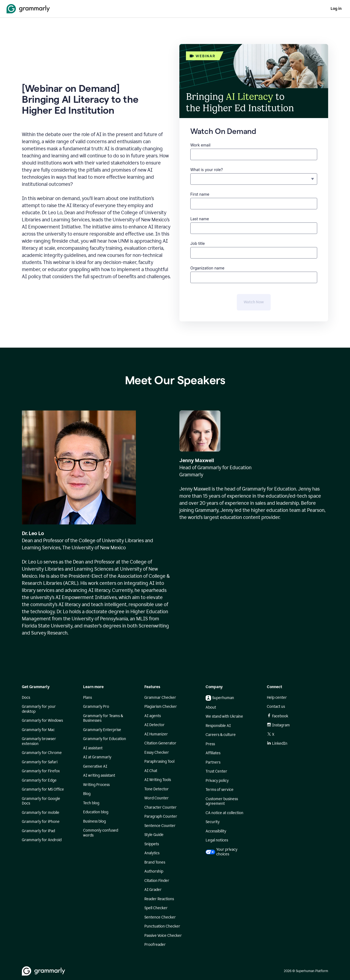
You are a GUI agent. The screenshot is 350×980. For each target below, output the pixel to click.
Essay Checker (157, 752)
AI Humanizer (156, 734)
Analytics (152, 853)
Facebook (278, 716)
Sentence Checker (160, 917)
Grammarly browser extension (39, 741)
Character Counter (161, 807)
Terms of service (220, 790)
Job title (198, 243)
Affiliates (213, 753)
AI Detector (154, 725)
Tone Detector (157, 789)
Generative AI (95, 766)
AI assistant (93, 748)
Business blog (94, 821)
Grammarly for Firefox (41, 771)
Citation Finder (157, 881)
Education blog (96, 812)
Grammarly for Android (42, 840)
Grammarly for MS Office (43, 789)
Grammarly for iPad (38, 831)
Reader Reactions (159, 899)
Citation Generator (160, 743)
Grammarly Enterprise (102, 730)
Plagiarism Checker (161, 707)
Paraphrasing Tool (159, 762)
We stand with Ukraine (224, 716)
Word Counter (157, 798)
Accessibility (216, 831)
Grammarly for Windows (42, 721)
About (211, 707)
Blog (87, 794)
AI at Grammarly (97, 757)
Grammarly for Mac (38, 730)
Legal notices (217, 840)
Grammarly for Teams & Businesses (103, 718)
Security (213, 822)
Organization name (207, 268)
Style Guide (154, 835)
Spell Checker (156, 908)
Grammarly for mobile (41, 813)
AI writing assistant (99, 775)
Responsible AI (218, 726)
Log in (336, 9)
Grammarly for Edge (39, 780)
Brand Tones (155, 862)
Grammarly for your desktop (39, 709)
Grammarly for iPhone (41, 822)
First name (200, 194)
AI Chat (151, 771)
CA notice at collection (224, 813)
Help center (277, 698)
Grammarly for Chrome (42, 753)
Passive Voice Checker (163, 936)
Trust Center (216, 771)
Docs (26, 698)
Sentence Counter (160, 826)
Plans (87, 698)
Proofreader (155, 945)
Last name (200, 219)
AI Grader (153, 890)
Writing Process (96, 785)
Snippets (152, 844)
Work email (200, 145)
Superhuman (220, 698)
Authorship (154, 871)
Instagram (278, 725)
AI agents (153, 716)
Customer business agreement (222, 801)
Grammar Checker (160, 698)
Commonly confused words (101, 833)
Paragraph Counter (161, 816)
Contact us (276, 707)
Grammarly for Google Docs (41, 801)
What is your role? (207, 170)
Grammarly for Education (105, 739)
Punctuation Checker (162, 926)
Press (210, 744)
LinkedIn (277, 743)
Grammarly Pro (96, 707)
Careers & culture (221, 735)
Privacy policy (217, 781)
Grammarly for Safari (40, 762)
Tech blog (91, 803)
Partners (213, 762)
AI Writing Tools (158, 780)
